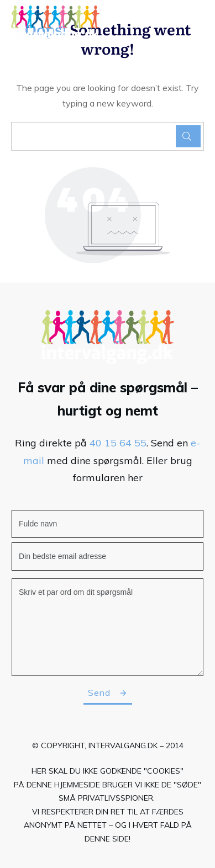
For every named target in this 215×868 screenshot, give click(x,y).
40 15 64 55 (118, 443)
